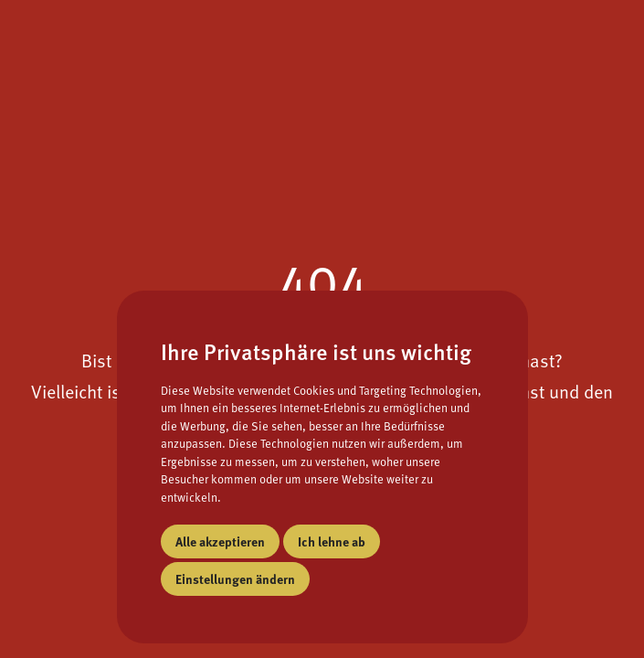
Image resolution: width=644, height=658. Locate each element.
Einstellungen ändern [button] (235, 578)
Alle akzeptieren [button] (220, 541)
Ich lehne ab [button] (332, 541)
